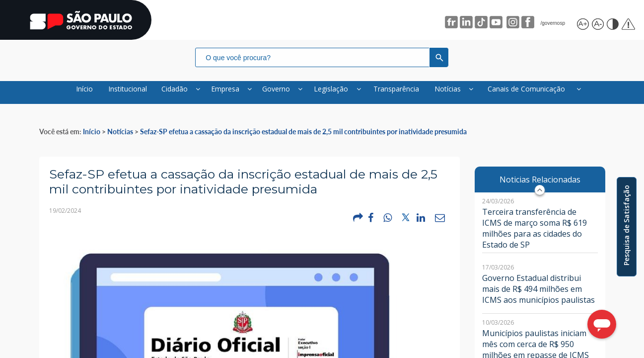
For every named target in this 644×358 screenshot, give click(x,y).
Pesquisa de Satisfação (626, 225)
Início (92, 138)
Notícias (120, 138)
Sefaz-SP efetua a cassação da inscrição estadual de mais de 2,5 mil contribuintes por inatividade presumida (303, 138)
